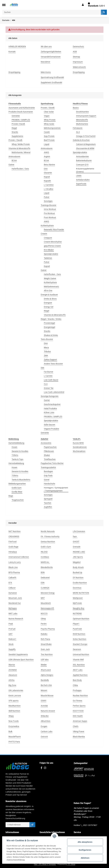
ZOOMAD (13, 670)
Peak (11, 624)
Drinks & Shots (50, 299)
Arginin (47, 156)
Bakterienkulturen (84, 160)
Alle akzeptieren (85, 842)
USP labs (45, 660)
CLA (46, 384)
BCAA (14, 160)
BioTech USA (46, 685)
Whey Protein (50, 120)
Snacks (15, 132)
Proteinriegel (49, 323)
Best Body (77, 680)
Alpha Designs (47, 675)
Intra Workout (50, 209)
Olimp (43, 619)
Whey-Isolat (49, 124)
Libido (79, 176)
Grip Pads (48, 475)
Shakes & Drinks (51, 335)
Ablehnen (85, 858)
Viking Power (79, 731)
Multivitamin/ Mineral (21, 152)
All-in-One (48, 290)
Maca (46, 347)
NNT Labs (13, 613)
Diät (43, 368)
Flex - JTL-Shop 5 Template (45, 864)
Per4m (44, 624)
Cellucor (12, 588)
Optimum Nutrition (81, 619)
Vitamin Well (78, 660)
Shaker (47, 455)
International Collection (19, 557)
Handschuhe (49, 484)
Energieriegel (49, 327)
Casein (47, 132)
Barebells (45, 680)
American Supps (80, 721)
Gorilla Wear (17, 492)
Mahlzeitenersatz (51, 286)
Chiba (75, 685)
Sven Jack (45, 649)
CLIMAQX (45, 588)
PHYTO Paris (14, 742)
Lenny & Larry (15, 562)
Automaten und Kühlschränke (22, 108)
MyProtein (77, 603)
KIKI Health (78, 716)
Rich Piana (45, 639)
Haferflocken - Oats (52, 274)
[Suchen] (52, 12)
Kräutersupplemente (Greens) (85, 170)
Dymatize (13, 593)
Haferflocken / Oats (20, 169)
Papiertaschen (50, 447)
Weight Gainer (50, 278)
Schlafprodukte (83, 180)
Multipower (78, 598)
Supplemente (17, 136)
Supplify (12, 649)
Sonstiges (48, 201)
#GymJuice (46, 670)
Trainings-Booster (49, 205)
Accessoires (46, 443)
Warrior (12, 665)
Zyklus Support (50, 360)
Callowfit (12, 578)
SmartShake (46, 644)
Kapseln (47, 181)
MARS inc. (45, 562)
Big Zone (12, 685)
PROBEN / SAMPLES (21, 120)
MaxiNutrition (15, 706)
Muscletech (46, 603)
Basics (76, 108)
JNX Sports (78, 557)
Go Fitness (77, 701)
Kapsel (47, 177)
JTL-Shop (71, 864)
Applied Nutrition (80, 675)
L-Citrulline (49, 189)
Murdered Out (15, 603)
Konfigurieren (85, 850)
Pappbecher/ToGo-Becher (52, 463)
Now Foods (14, 721)
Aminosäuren (14, 156)
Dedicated (45, 578)
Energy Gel (49, 307)
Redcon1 (12, 639)
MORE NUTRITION (81, 593)
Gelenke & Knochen (81, 140)
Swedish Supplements (18, 654)
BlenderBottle (47, 567)
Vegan (47, 116)
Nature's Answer (48, 711)
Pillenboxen (49, 451)
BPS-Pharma (14, 572)
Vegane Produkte (51, 429)
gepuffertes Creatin (52, 246)
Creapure (48, 238)
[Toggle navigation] (4, 5)
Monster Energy (48, 593)
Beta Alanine (49, 165)
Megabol (77, 562)
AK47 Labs (78, 670)
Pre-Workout (49, 213)
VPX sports (13, 701)
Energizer (48, 303)
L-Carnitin (48, 376)
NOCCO (44, 613)
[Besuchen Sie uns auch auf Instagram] (45, 768)
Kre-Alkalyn (49, 250)
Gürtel (47, 480)
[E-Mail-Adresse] (18, 825)
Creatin (44, 234)
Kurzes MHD (78, 443)
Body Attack (78, 567)
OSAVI (44, 701)
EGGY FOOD (78, 711)
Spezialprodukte (51, 254)
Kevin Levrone (15, 695)
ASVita (11, 680)
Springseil (48, 499)
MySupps (13, 608)
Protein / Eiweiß (15, 140)
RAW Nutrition (79, 634)
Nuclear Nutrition (80, 695)
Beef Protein (49, 140)
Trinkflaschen (50, 459)
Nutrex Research (16, 619)
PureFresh (77, 629)
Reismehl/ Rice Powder (54, 230)
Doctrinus (77, 588)
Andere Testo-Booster (53, 364)
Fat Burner (49, 372)
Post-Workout (50, 217)
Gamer (47, 400)
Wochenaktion (79, 451)
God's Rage (13, 547)
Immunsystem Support (86, 116)
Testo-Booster (47, 339)
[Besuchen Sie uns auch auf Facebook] (41, 768)
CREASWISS (14, 536)
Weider (44, 665)
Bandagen (48, 471)
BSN (43, 572)
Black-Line (13, 567)
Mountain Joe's (15, 598)
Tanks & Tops (17, 459)
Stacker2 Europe (80, 644)
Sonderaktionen (80, 447)
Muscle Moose (47, 695)
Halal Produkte (50, 408)
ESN (43, 583)
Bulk (10, 731)
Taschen (48, 503)
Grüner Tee (49, 388)
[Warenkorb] (96, 5)
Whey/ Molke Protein (21, 144)
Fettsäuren (78, 128)
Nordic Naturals (48, 531)
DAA (46, 343)
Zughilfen (48, 507)
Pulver (47, 197)
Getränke (16, 116)
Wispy (11, 716)
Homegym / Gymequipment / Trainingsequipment (56, 489)
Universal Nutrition (81, 654)
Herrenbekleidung (16, 463)
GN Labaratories (16, 690)
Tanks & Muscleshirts (21, 480)
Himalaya (13, 552)
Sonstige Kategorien (50, 396)
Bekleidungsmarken (17, 484)
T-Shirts (15, 455)
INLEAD (44, 552)
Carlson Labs (47, 731)
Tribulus (47, 351)
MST (43, 598)
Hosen (14, 447)
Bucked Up (77, 572)
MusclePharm (15, 737)
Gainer (11, 165)
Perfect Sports (79, 706)
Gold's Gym (17, 488)
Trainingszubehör (48, 467)
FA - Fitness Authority (50, 536)
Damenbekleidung (16, 443)
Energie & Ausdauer (49, 295)
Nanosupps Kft (47, 608)
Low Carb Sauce (51, 380)
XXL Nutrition (79, 665)
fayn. (75, 536)
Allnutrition (46, 721)
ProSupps (77, 690)
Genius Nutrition (48, 542)
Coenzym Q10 (82, 165)
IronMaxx (45, 557)
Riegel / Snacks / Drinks (51, 319)
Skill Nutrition (14, 711)
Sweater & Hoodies (20, 451)
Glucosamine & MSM (85, 148)
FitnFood (12, 542)
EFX (10, 583)
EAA (46, 169)
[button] (83, 5)
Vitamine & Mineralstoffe (19, 148)
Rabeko (44, 634)
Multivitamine (82, 124)
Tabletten (48, 258)
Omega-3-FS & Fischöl (86, 136)
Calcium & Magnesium (86, 144)
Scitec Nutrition (80, 639)
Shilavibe (45, 716)
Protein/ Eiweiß (18, 124)
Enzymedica (14, 726)
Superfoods (81, 184)
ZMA (46, 356)
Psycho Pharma (48, 629)
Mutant (44, 690)
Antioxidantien (82, 156)
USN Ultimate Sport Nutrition (21, 660)
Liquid (47, 144)
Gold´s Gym (46, 547)
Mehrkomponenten (52, 128)
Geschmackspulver (52, 404)
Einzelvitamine (82, 112)
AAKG (46, 152)
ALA (78, 132)
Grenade (77, 547)
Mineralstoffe (82, 120)
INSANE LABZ (79, 552)
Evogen (44, 726)
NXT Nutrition (15, 531)
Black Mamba (79, 737)
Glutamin (48, 173)
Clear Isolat (49, 112)
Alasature (13, 675)
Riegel (14, 128)
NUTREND (77, 613)
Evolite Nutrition (80, 583)
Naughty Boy (79, 608)
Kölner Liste (49, 412)
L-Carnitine (49, 185)
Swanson (77, 649)
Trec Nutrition (47, 654)
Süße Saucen (50, 425)
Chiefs (76, 726)
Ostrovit (44, 737)
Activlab (44, 706)
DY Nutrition (78, 578)
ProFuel (12, 629)
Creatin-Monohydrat (53, 242)
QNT (11, 634)
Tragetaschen (18, 500)
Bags (11, 496)
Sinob (11, 644)
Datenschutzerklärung (15, 818)
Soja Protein (49, 136)
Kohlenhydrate (47, 226)
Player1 (76, 624)
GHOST (76, 542)
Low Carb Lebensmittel (54, 392)
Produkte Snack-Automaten (21, 112)
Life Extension (79, 531)
